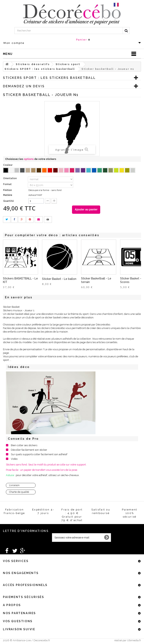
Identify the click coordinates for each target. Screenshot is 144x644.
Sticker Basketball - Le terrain (96, 280)
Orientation (10, 178)
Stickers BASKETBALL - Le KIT (20, 280)
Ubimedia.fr (134, 640)
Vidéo (14, 459)
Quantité (8, 201)
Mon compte (14, 43)
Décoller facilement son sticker (29, 450)
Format (8, 184)
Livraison (14, 485)
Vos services (16, 561)
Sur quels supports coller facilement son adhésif (39, 454)
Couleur (8, 165)
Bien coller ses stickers (24, 445)
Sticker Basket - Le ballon (59, 279)
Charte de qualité (19, 492)
